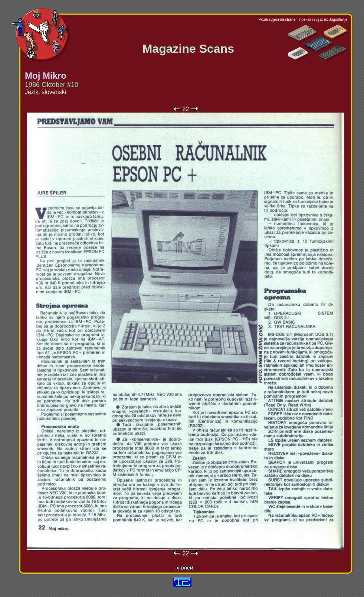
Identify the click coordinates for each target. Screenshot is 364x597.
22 (186, 109)
